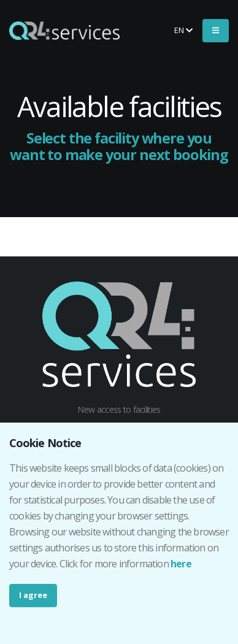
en (183, 30)
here (181, 564)
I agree (33, 595)
